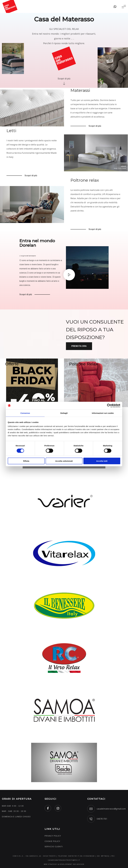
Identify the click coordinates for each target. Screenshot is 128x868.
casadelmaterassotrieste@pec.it (64, 860)
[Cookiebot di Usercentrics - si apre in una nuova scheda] (109, 406)
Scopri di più (95, 126)
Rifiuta (26, 461)
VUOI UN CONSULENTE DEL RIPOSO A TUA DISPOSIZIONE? (95, 330)
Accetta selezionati (64, 461)
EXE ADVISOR (79, 864)
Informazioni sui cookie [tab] (103, 413)
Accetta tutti (102, 461)
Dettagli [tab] (64, 413)
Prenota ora (79, 346)
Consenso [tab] (25, 413)
